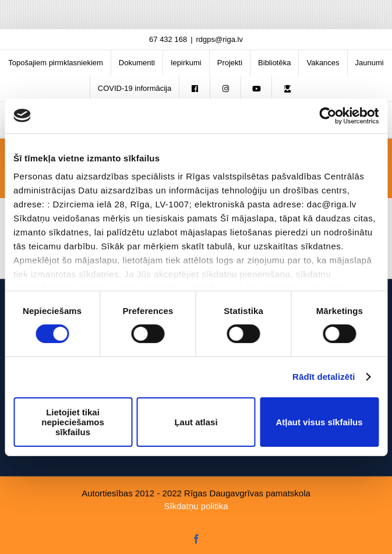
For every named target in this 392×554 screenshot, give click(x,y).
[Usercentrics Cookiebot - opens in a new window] (328, 115)
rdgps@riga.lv (220, 39)
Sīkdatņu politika (196, 506)
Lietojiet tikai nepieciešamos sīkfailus (73, 422)
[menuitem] (56, 63)
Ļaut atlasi (196, 422)
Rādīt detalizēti (324, 377)
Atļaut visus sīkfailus (319, 422)
